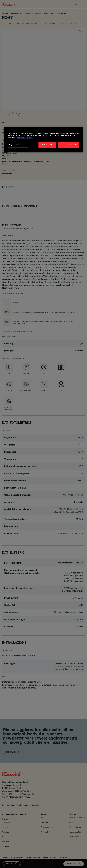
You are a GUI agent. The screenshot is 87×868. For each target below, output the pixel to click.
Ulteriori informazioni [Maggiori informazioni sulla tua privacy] (25, 138)
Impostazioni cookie (18, 145)
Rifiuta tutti (47, 145)
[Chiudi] (79, 130)
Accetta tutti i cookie (69, 145)
